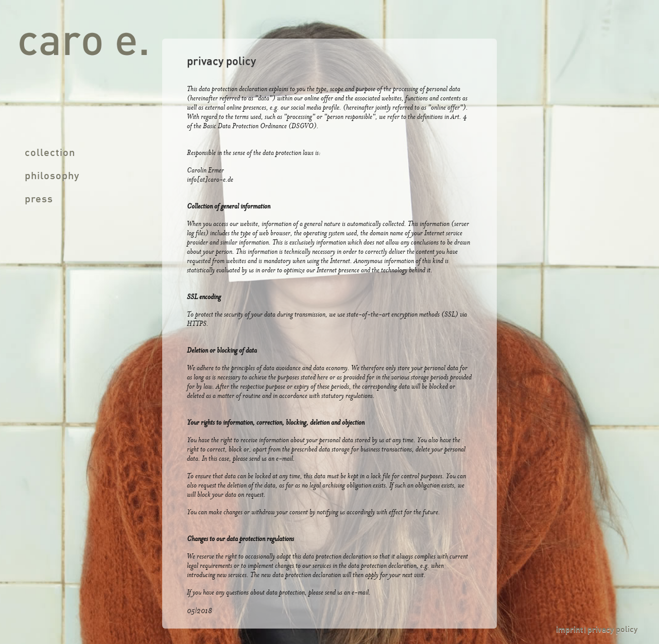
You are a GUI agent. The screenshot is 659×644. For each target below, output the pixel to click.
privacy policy (612, 630)
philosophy (52, 177)
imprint (569, 630)
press (39, 200)
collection (50, 153)
